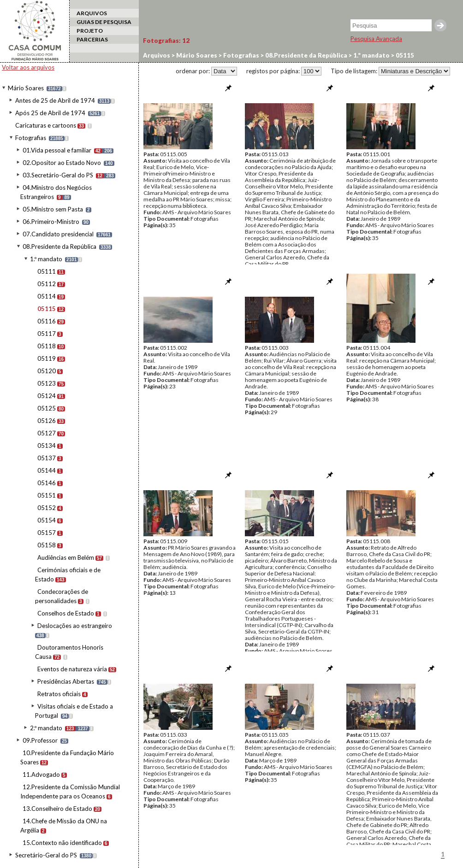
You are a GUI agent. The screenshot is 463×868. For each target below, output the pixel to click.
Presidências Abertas (66, 681)
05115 (47, 309)
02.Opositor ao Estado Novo (62, 163)
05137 (47, 458)
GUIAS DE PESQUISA (104, 22)
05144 (47, 470)
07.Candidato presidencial (58, 234)
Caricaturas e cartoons (46, 125)
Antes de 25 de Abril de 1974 (55, 100)
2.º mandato (46, 728)
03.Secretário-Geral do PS (58, 175)
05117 (47, 334)
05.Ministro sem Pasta (53, 209)
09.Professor (40, 740)
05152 (47, 508)
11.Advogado (41, 774)
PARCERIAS (92, 39)
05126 (47, 421)
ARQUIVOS (92, 13)
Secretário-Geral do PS (46, 855)
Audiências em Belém (66, 557)
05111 (47, 271)
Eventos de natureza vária (72, 669)
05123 (47, 383)
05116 (47, 321)
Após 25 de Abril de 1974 (50, 113)
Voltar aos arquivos (28, 67)
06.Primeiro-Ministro (51, 222)
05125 (47, 408)
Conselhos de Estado (66, 613)
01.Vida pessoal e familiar (57, 150)
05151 (47, 495)
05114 (47, 296)
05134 (47, 446)
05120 (47, 371)
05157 (47, 533)
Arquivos (157, 55)
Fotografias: (166, 41)
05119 (47, 358)
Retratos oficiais (59, 694)
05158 (47, 545)
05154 (47, 520)
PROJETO (90, 31)
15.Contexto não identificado (62, 843)
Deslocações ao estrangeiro (75, 626)
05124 (47, 396)
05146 (47, 483)
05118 (47, 346)
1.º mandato (46, 259)
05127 (47, 433)
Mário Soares (26, 88)
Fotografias (31, 138)
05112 (47, 284)
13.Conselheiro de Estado (57, 809)
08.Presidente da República (59, 246)
